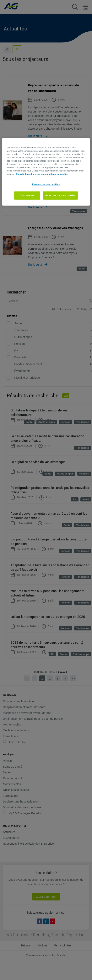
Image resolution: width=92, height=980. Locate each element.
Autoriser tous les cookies (60, 195)
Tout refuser (27, 195)
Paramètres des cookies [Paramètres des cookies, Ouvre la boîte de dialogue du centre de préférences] (46, 184)
